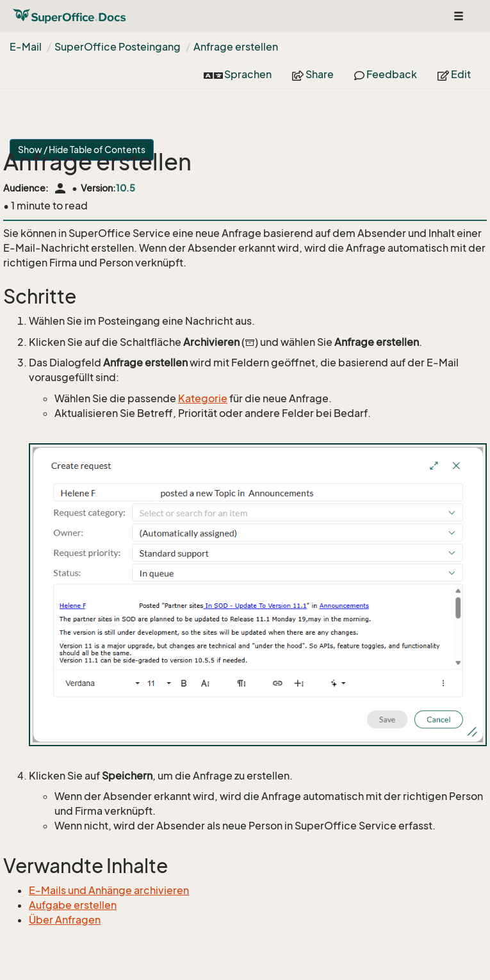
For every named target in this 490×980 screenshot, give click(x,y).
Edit (454, 74)
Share (313, 74)
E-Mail (26, 47)
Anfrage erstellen (236, 47)
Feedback (386, 74)
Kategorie (203, 398)
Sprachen (238, 74)
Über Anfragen (65, 920)
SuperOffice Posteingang (118, 47)
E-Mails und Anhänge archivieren (109, 890)
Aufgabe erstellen (73, 905)
